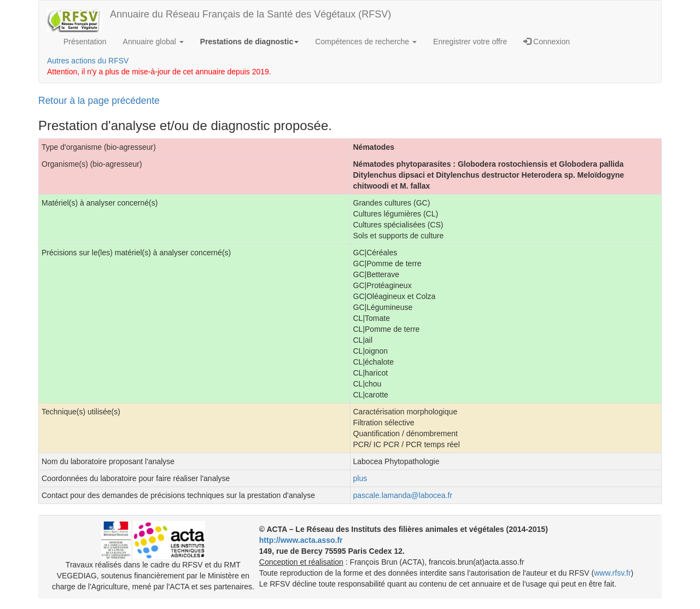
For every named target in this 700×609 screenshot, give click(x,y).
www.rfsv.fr (612, 573)
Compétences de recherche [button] (366, 42)
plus (360, 478)
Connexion (547, 42)
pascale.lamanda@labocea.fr (403, 495)
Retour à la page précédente (99, 101)
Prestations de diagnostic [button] (249, 42)
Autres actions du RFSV (88, 61)
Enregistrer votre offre (470, 42)
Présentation (85, 42)
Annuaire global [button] (153, 42)
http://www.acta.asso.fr (301, 540)
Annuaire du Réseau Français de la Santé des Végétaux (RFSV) (250, 14)
